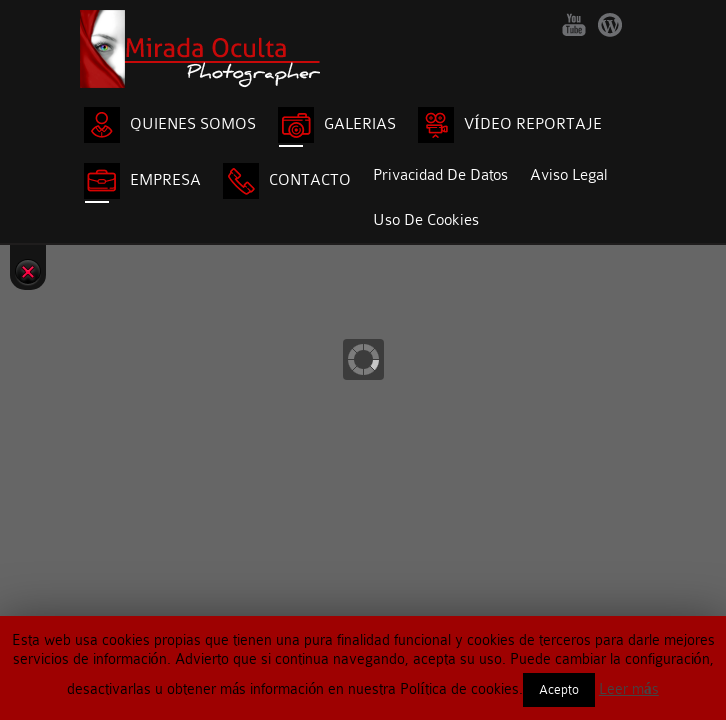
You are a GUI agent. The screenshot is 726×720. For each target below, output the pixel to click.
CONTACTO (287, 181)
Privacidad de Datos (440, 175)
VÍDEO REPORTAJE (510, 125)
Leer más (629, 689)
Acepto (559, 689)
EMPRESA (142, 181)
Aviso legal (568, 175)
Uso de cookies (426, 220)
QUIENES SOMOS (170, 125)
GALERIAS (337, 125)
